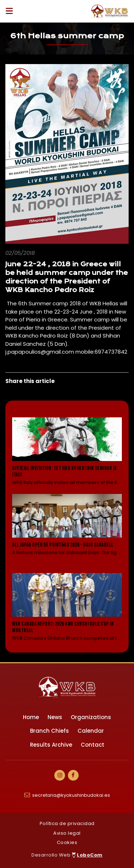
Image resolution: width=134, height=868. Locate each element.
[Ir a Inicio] (110, 11)
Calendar (91, 731)
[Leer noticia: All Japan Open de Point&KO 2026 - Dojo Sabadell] (67, 530)
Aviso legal (67, 833)
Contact (93, 745)
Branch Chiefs (49, 731)
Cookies (67, 842)
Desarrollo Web (67, 855)
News (55, 717)
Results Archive (51, 745)
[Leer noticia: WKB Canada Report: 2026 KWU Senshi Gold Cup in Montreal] (67, 607)
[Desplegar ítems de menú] (11, 11)
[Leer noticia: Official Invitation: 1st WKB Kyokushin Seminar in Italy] (67, 452)
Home (31, 717)
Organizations (91, 717)
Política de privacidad (67, 823)
